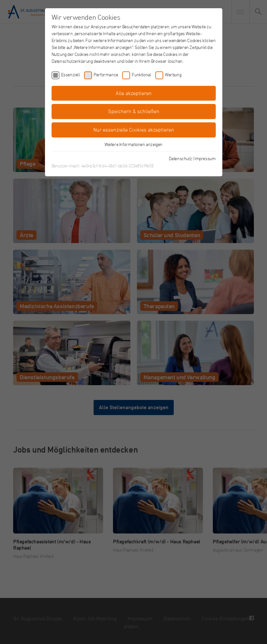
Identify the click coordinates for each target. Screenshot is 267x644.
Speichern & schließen (134, 111)
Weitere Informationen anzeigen (133, 144)
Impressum (205, 158)
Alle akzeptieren (134, 93)
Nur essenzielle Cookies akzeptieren (134, 130)
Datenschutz (180, 158)
